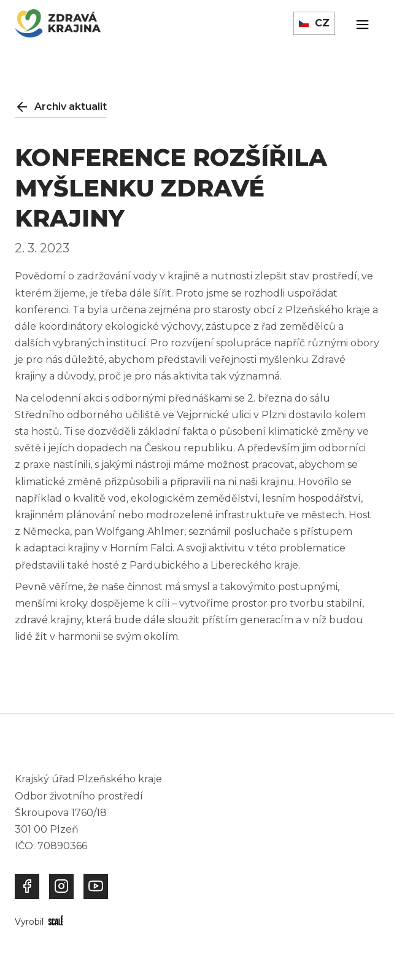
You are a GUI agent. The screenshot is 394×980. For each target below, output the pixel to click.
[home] (58, 23)
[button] (314, 23)
